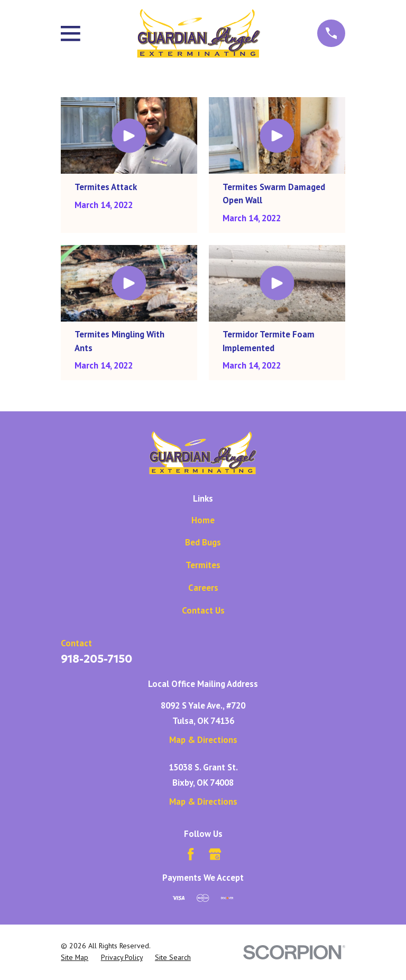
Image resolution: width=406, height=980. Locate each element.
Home (203, 520)
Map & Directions (203, 740)
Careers (203, 588)
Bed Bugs (203, 542)
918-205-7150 (96, 659)
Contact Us (203, 610)
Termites (203, 565)
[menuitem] (75, 957)
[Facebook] (191, 854)
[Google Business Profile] (215, 854)
